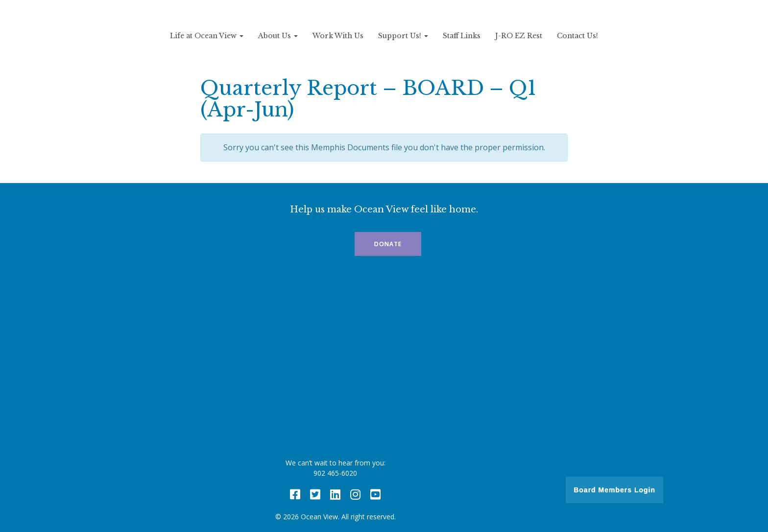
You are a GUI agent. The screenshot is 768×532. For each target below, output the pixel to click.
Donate (388, 244)
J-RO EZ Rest (519, 36)
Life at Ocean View (207, 36)
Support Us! (403, 36)
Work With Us (338, 36)
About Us (278, 36)
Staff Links (462, 36)
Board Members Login (614, 490)
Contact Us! (577, 36)
